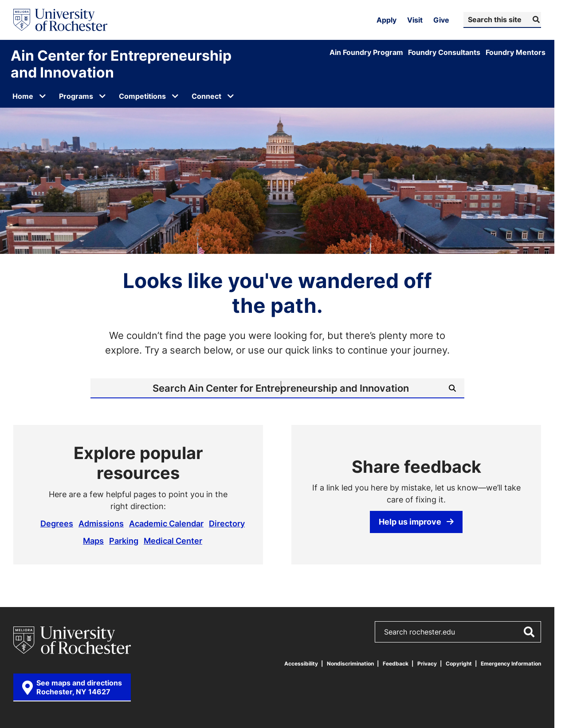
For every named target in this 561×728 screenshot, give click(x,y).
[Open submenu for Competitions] (175, 96)
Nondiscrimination (350, 664)
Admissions (101, 523)
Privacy (427, 664)
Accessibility (301, 664)
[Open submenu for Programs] (102, 96)
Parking (124, 541)
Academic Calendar (166, 523)
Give (441, 20)
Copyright (459, 664)
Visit (415, 20)
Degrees (57, 523)
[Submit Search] (535, 19)
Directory (227, 523)
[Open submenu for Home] (43, 96)
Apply (386, 20)
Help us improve (416, 522)
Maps (93, 541)
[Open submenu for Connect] (231, 96)
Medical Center (173, 541)
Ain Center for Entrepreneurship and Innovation (121, 64)
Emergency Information (511, 664)
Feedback (396, 664)
